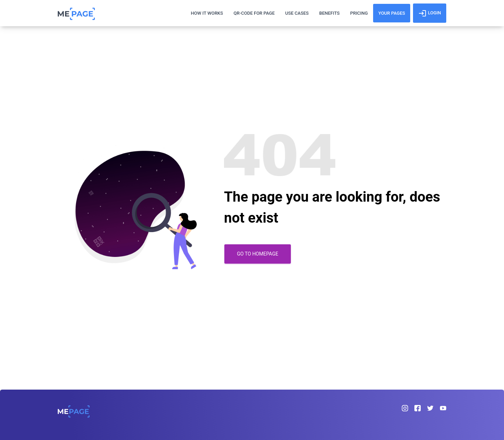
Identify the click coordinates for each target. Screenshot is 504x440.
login (430, 13)
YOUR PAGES (392, 13)
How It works (207, 13)
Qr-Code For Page (254, 13)
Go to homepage (258, 254)
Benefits (329, 13)
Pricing (359, 13)
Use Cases (297, 13)
